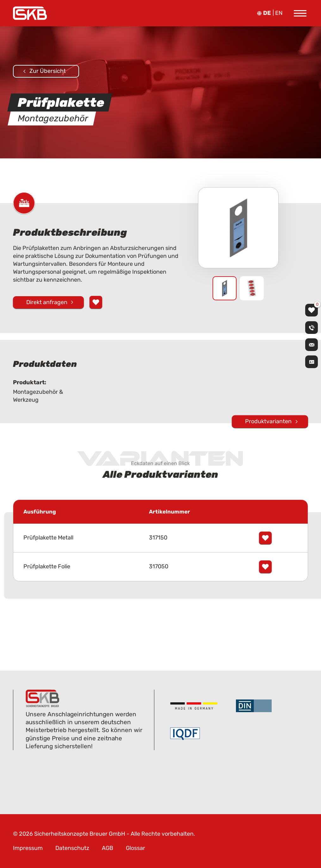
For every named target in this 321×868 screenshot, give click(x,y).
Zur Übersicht (48, 71)
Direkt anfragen (47, 302)
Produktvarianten (268, 421)
